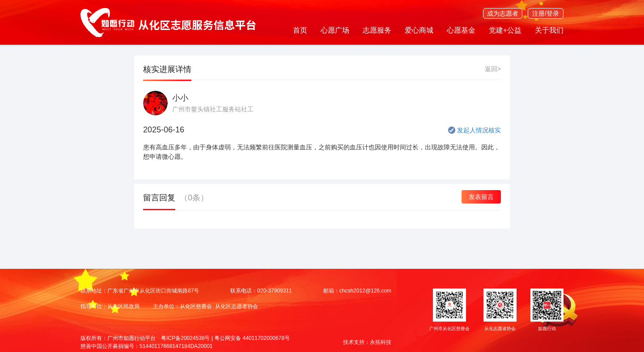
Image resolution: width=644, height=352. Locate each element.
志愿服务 (377, 30)
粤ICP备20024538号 (185, 338)
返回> (493, 69)
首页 (300, 30)
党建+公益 (505, 30)
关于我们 (549, 30)
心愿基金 (461, 30)
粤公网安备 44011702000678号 (252, 338)
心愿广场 (335, 30)
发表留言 (481, 197)
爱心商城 (419, 30)
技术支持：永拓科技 (367, 342)
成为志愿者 (503, 13)
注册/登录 (546, 13)
